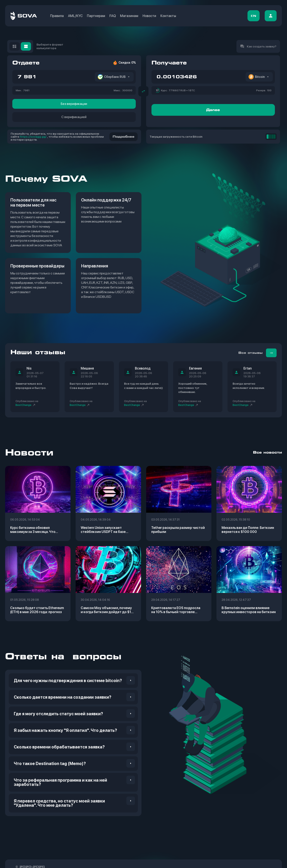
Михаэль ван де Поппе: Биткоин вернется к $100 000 (248, 530)
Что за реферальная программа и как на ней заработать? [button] (60, 782)
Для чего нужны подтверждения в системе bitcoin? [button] (68, 681)
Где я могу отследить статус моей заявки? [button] (58, 714)
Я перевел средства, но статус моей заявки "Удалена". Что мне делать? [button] (59, 803)
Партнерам (96, 16)
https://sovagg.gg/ (33, 137)
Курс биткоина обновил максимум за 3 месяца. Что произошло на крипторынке (33, 530)
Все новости (267, 452)
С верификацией (74, 117)
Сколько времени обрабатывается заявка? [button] (59, 747)
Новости (149, 16)
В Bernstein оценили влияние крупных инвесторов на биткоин (249, 610)
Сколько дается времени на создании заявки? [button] (63, 697)
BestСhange (26, 405)
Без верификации (74, 104)
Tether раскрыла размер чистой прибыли (178, 530)
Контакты (168, 16)
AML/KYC (75, 16)
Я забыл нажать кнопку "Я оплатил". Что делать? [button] (65, 730)
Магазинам (129, 16)
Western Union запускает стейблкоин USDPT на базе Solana (103, 530)
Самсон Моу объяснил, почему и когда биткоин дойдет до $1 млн (106, 610)
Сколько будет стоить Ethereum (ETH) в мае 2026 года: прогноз (37, 610)
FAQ (113, 16)
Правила (57, 16)
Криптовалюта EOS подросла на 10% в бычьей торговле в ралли (176, 610)
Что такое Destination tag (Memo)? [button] (50, 764)
